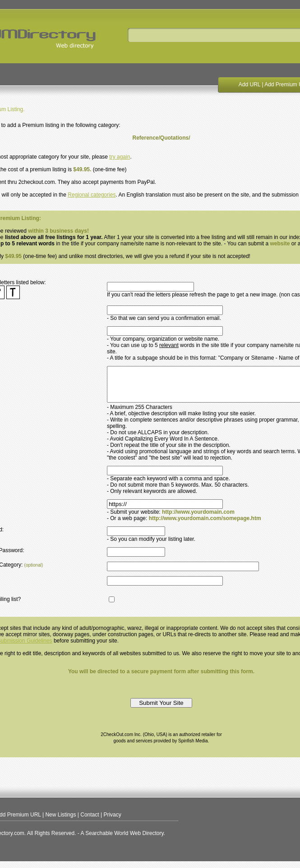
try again (120, 157)
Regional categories (92, 195)
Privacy (112, 821)
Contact (90, 821)
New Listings (60, 821)
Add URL (249, 84)
